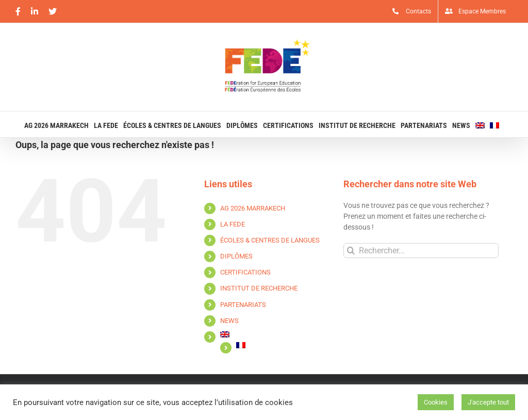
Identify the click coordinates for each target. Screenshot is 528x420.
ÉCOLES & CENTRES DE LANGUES (270, 240)
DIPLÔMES (236, 256)
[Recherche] (351, 251)
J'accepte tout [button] (488, 402)
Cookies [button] (436, 402)
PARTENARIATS (243, 305)
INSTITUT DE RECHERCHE (259, 288)
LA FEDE (233, 224)
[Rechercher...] (421, 251)
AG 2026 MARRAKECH (253, 208)
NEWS (229, 321)
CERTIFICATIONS (245, 272)
